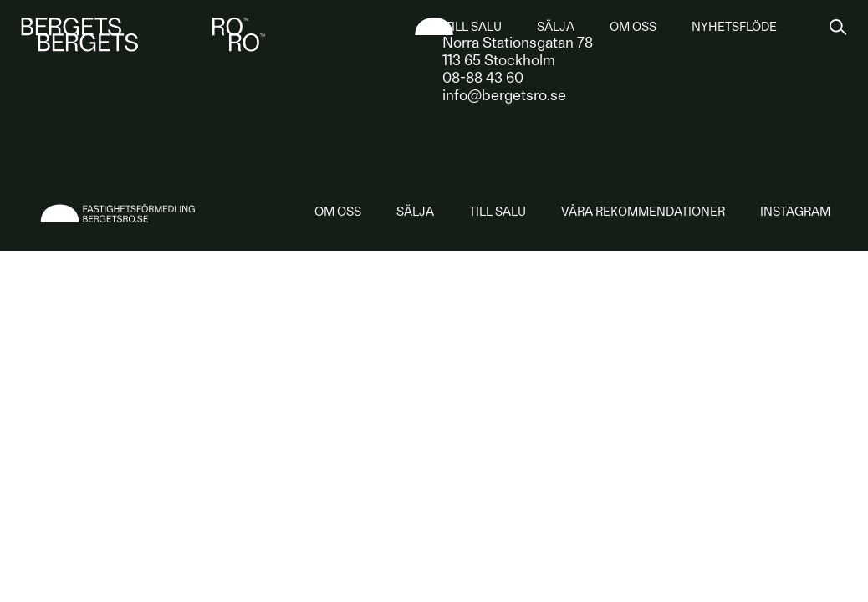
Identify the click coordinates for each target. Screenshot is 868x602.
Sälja (556, 27)
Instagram (795, 212)
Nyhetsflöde (734, 27)
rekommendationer (643, 212)
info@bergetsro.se (504, 95)
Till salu (473, 27)
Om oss (633, 27)
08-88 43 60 (483, 77)
